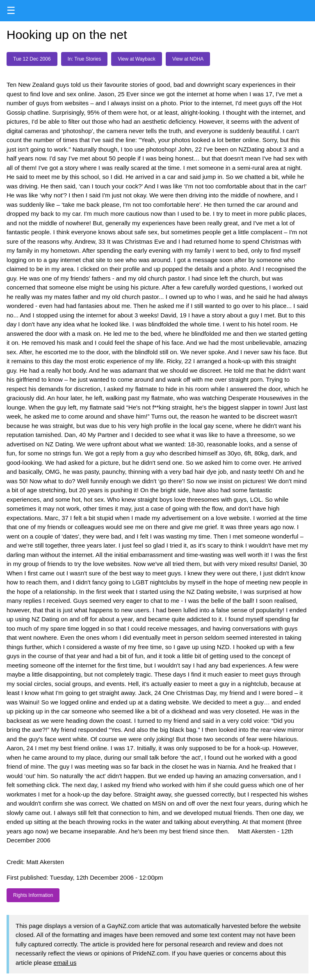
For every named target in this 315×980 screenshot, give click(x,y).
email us (65, 963)
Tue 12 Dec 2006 (32, 59)
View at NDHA (188, 59)
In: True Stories (84, 59)
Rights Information (33, 895)
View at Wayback (136, 59)
